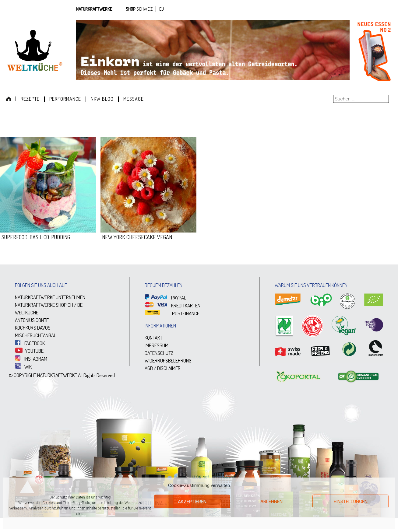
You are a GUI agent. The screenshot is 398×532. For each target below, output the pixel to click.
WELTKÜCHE (27, 312)
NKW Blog (102, 99)
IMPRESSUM (157, 345)
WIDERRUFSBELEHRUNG (168, 360)
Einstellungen (351, 502)
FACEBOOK (30, 343)
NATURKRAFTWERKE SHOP (41, 305)
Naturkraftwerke (94, 9)
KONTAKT (153, 338)
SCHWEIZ (144, 9)
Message (134, 99)
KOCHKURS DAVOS (33, 328)
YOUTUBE (29, 351)
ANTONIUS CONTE (32, 320)
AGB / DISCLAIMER (163, 368)
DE (80, 305)
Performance (65, 99)
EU (162, 9)
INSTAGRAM (31, 359)
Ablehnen (271, 502)
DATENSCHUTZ (159, 353)
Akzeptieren (192, 502)
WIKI (24, 367)
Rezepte (30, 99)
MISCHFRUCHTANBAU (36, 335)
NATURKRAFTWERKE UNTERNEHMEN (50, 297)
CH (70, 305)
